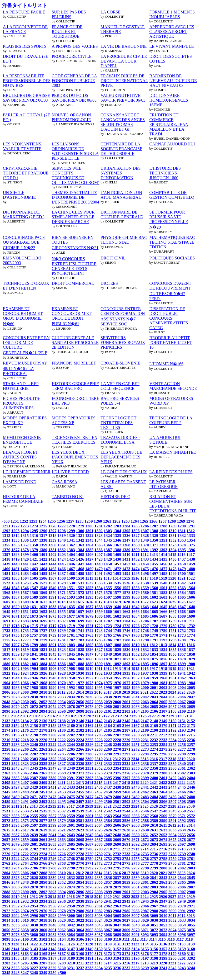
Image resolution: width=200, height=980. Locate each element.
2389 (52, 778)
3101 (34, 939)
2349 (71, 768)
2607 (126, 825)
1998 (126, 687)
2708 (89, 849)
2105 (145, 711)
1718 (62, 626)
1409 (117, 554)
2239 (25, 744)
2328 (71, 763)
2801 (172, 868)
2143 (108, 721)
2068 (191, 702)
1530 (71, 583)
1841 (34, 654)
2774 (117, 863)
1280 (89, 526)
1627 (191, 602)
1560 (154, 588)
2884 (163, 887)
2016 (98, 692)
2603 (89, 825)
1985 (6, 687)
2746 (52, 858)
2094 (43, 711)
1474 (135, 569)
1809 (126, 645)
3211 (80, 963)
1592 (62, 597)
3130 (107, 944)
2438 (117, 787)
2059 (108, 702)
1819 (25, 649)
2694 (154, 844)
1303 (108, 531)
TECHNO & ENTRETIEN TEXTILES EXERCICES (75, 440)
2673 (154, 839)
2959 (80, 906)
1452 (126, 564)
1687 (163, 616)
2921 (117, 896)
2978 (62, 911)
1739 (62, 630)
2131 (189, 716)
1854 (154, 654)
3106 (80, 939)
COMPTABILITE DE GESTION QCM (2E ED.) (172, 195)
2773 (108, 863)
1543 (191, 583)
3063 (71, 930)
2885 (172, 887)
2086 (163, 706)
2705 (62, 849)
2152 (191, 721)
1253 (33, 521)
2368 (52, 773)
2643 (71, 835)
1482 (15, 573)
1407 (99, 554)
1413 (154, 554)
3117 (180, 939)
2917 (80, 896)
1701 (99, 621)
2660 (34, 839)
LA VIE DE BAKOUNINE (124, 46)
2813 (89, 873)
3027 (126, 920)
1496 (145, 573)
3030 (154, 920)
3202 (191, 958)
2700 (15, 849)
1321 (80, 535)
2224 (80, 740)
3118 (189, 939)
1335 (15, 540)
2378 (145, 773)
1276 (52, 526)
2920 (107, 896)
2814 (98, 873)
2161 (80, 725)
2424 (181, 782)
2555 (34, 816)
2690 (117, 844)
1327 (135, 535)
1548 (43, 588)
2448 (15, 792)
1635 (71, 607)
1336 (25, 540)
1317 (43, 535)
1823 (62, 649)
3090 (126, 934)
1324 (108, 535)
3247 (25, 972)
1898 (172, 664)
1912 (107, 668)
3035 (6, 925)
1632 (43, 607)
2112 (15, 716)
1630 (25, 607)
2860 (135, 882)
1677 (71, 616)
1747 (135, 630)
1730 (172, 626)
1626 (181, 602)
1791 (154, 640)
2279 (6, 754)
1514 (117, 578)
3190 (80, 958)
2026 (191, 692)
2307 (71, 759)
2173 (191, 725)
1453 (135, 564)
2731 (108, 854)
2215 (191, 735)
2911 (24, 896)
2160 (71, 725)
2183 (89, 730)
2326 (52, 763)
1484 (34, 573)
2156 (34, 725)
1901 (6, 668)
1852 (135, 654)
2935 (52, 901)
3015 (15, 920)
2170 (163, 725)
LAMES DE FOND (20, 482)
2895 (71, 892)
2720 (6, 854)
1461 (15, 569)
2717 (172, 849)
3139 (191, 944)
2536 (52, 811)
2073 (43, 706)
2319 (181, 759)
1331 (172, 535)
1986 (15, 687)
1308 (154, 531)
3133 (135, 944)
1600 (135, 597)
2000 (145, 687)
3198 (154, 958)
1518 (154, 578)
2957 (62, 906)
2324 (34, 763)
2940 (99, 901)
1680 (99, 616)
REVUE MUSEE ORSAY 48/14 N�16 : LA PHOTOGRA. (25, 368)
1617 (98, 602)
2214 (181, 735)
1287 (154, 526)
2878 (108, 887)
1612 (52, 602)
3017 (34, 920)
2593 (191, 820)
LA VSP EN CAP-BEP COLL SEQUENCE (120, 386)
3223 (191, 963)
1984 (191, 683)
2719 (191, 849)
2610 (154, 825)
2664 (71, 839)
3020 (62, 920)
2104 (135, 711)
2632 (163, 830)
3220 (163, 963)
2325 (43, 763)
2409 (43, 782)
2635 (191, 830)
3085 (80, 934)
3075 (182, 930)
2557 (52, 816)
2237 (6, 744)
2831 (62, 877)
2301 (15, 759)
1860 (15, 659)
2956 (52, 906)
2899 (108, 892)
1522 (191, 578)
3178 (163, 953)
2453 (62, 792)
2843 (172, 877)
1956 (126, 678)
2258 (6, 749)
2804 (6, 873)
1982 (172, 683)
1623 (154, 602)
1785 (99, 640)
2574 (15, 820)
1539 (154, 583)
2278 (191, 749)
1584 (182, 592)
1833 (154, 649)
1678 (80, 616)
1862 (34, 659)
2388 (43, 778)
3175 (135, 953)
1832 (145, 649)
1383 (71, 550)
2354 (117, 768)
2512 (24, 806)
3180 (182, 953)
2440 (135, 787)
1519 (163, 578)
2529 (181, 806)
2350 (80, 768)
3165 (43, 953)
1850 (117, 654)
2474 (62, 797)
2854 (80, 882)
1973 (89, 683)
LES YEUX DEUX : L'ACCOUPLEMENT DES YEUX (75, 457)
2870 (34, 887)
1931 (89, 673)
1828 (108, 649)
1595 (89, 597)
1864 (52, 659)
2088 (182, 706)
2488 (191, 797)
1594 (80, 597)
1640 (117, 607)
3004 (108, 915)
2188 (135, 730)
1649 (6, 611)
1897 (163, 664)
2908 (191, 892)
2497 (80, 801)
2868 (15, 887)
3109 (108, 939)
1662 (126, 611)
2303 (34, 759)
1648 (191, 607)
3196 (135, 958)
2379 (154, 773)
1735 (25, 630)
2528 (172, 806)
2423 (172, 782)
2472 (43, 797)
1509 (71, 578)
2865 (182, 882)
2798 (145, 868)
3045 (99, 925)
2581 (80, 820)
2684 (62, 844)
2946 (154, 901)
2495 (62, 801)
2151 (182, 721)
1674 (43, 616)
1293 (15, 531)
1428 (99, 559)
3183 (15, 958)
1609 (25, 602)
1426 (80, 559)
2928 (181, 896)
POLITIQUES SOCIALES (172, 258)
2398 (135, 778)
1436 (172, 559)
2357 (145, 768)
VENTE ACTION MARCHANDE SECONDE (173, 386)
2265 (71, 749)
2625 (99, 830)
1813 (163, 645)
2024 (172, 692)
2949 (182, 901)
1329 (154, 535)
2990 (172, 911)
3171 (99, 953)
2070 (15, 706)
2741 (6, 858)
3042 (71, 925)
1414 (163, 554)
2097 (71, 711)
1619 (117, 602)
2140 (80, 721)
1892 (117, 664)
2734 (135, 854)
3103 (52, 939)
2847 (15, 882)
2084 (145, 706)
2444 (172, 787)
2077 (80, 706)
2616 (15, 830)
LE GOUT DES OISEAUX (124, 472)
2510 (6, 806)
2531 (6, 811)
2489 (6, 801)
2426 (6, 787)
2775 (126, 863)
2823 (181, 873)
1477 (163, 569)
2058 (99, 702)
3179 (172, 953)
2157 (43, 725)
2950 (191, 901)
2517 (71, 806)
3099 (15, 939)
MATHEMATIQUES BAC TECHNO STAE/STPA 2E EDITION (172, 242)
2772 (99, 863)
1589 (34, 597)
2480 (117, 797)
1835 (172, 649)
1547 (34, 588)
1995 (99, 687)
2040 (126, 697)
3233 (89, 968)
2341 (191, 763)
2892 (43, 892)
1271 (6, 526)
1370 (145, 545)
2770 (80, 863)
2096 (62, 711)
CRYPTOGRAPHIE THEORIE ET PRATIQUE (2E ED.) (26, 173)
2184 (99, 730)
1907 (62, 668)
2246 (89, 744)
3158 (172, 949)
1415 (172, 554)
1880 (6, 664)
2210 (145, 735)
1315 (25, 535)
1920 (181, 668)
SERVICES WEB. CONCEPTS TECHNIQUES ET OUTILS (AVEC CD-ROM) (76, 175)
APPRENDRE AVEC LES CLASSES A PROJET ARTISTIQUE (172, 32)
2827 (25, 877)
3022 (80, 920)
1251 (15, 521)
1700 (89, 621)
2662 (52, 839)
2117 (60, 716)
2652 (154, 835)
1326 (126, 535)
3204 (15, 963)
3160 (191, 949)
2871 (43, 887)
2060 (117, 702)
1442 (34, 564)
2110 (191, 711)
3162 (15, 953)
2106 (154, 711)
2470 (25, 797)
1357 (25, 545)
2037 (99, 697)
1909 (80, 668)
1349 (145, 540)
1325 (117, 535)
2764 (25, 863)
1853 (145, 654)
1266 (153, 521)
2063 (145, 702)
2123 (115, 716)
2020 (135, 692)
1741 (80, 630)
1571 (62, 592)
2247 (99, 744)
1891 (108, 664)
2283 (43, 754)
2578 (52, 820)
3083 (62, 934)
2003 (172, 687)
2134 (25, 721)
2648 (117, 835)
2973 (15, 911)
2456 (89, 792)
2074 (52, 706)
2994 (15, 915)
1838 (6, 654)
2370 (71, 773)
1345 (108, 540)
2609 (145, 825)
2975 (34, 911)
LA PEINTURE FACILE (24, 12)
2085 (154, 706)
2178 (43, 730)
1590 (43, 597)
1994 (89, 687)
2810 (62, 873)
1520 (172, 578)
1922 (6, 673)
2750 (89, 858)
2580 (71, 820)
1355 (6, 545)
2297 (172, 754)
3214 (107, 963)
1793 (172, 640)
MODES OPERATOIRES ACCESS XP (74, 420)
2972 (6, 911)
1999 (135, 687)
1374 (182, 545)
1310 (172, 531)
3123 (43, 944)
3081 (43, 934)
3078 (15, 934)
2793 (99, 868)
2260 (25, 749)
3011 (172, 915)
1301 (89, 531)
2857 (108, 882)
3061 (52, 930)
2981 (89, 911)
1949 (62, 678)
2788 (52, 868)
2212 (163, 735)
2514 (43, 806)
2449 (25, 792)
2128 (161, 716)
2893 (52, 892)
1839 (15, 654)
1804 (80, 645)
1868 (89, 659)
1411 (135, 554)
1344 (99, 540)
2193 (182, 730)
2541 (99, 811)
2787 (43, 868)
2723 (34, 854)
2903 (145, 892)
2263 (52, 749)
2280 (15, 754)
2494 (52, 801)
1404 (71, 554)
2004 (182, 687)
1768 (135, 635)
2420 (145, 782)
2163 (99, 725)
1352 (172, 540)
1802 (62, 645)
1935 (126, 673)
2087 (172, 706)
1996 (108, 687)
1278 (71, 526)
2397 (126, 778)
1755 (15, 635)
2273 (145, 749)
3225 (15, 968)
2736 (154, 854)
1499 (172, 573)
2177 (34, 730)
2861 (145, 882)
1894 (135, 664)
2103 (126, 711)
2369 (62, 773)
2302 (25, 759)
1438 (191, 559)
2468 (6, 797)
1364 (89, 545)
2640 (43, 835)
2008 (25, 692)
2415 (98, 782)
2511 (15, 806)
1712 (6, 626)
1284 (126, 526)
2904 (154, 892)
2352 (99, 768)
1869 (99, 659)
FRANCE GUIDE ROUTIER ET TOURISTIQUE (67, 32)
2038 (108, 697)
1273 (25, 526)
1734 (15, 630)
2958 (71, 906)
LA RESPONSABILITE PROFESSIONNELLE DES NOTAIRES (27, 81)
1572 (71, 592)
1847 (89, 654)
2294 (145, 754)
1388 (117, 550)
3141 (15, 949)
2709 (99, 849)
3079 (25, 934)
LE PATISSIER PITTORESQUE (164, 484)
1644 (154, 607)
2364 (15, 773)
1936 (135, 673)
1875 (154, 659)
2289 (99, 754)
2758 (163, 858)
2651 (145, 835)
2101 (108, 711)
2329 (80, 763)
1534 (108, 583)
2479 (108, 797)
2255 (172, 744)
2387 (34, 778)
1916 (145, 668)
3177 (154, 953)
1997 (117, 687)
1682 (117, 616)
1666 (163, 611)
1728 (154, 626)
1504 (25, 578)
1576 (108, 592)
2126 (142, 716)
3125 (61, 944)
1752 (182, 630)
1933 (108, 673)
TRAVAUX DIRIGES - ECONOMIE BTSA (120, 440)
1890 (99, 664)
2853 (71, 882)
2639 (34, 835)
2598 (43, 825)
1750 (163, 630)
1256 (61, 521)
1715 (34, 626)
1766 (117, 635)
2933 (34, 901)
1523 (6, 583)
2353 (108, 768)
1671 (15, 616)
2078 (89, 706)
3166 (52, 953)
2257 (191, 744)
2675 (172, 839)
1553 (89, 588)
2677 (191, 839)
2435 (89, 787)
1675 (52, 616)
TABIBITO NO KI (68, 497)
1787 (117, 640)
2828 (34, 877)
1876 (163, 659)
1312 (191, 531)
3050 (145, 925)
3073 (163, 930)
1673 (34, 616)
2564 (117, 816)
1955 (117, 678)
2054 (62, 702)
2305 (52, 759)
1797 (15, 645)
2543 (117, 811)
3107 (89, 939)
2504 (145, 801)
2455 (80, 792)
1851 (126, 654)
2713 (135, 849)
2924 (145, 896)
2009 (34, 692)
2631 (154, 830)
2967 (154, 906)
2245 (80, 744)
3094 (163, 934)
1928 (62, 673)
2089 (191, 706)
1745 (117, 630)
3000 (71, 915)
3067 (108, 930)
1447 (80, 564)
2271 (126, 749)
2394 (99, 778)
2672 (145, 839)
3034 (191, 920)
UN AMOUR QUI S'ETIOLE (165, 440)
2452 (52, 792)
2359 (163, 768)
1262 (116, 521)
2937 (71, 901)
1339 (52, 540)
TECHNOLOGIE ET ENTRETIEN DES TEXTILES (118, 423)
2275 (163, 749)
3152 (117, 949)
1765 (108, 635)
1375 (191, 545)
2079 (99, 706)
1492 (108, 573)
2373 (99, 773)
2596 (25, 825)
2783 (6, 868)
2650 (135, 835)
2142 (99, 721)
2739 (182, 854)
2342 (6, 768)
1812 (154, 645)
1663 (135, 611)
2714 (145, 849)
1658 (89, 611)
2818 (135, 873)
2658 (15, 839)
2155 (25, 725)
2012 (61, 692)
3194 (117, 958)
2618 (34, 830)
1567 (25, 592)
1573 (80, 592)
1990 (52, 687)
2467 (191, 792)
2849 (34, 882)
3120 (15, 944)
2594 (6, 825)
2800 (163, 868)
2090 (6, 711)
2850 (43, 882)
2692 (135, 844)
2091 (15, 711)
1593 (71, 597)
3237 (126, 968)
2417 (117, 782)
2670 (126, 839)
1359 (43, 545)
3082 (52, 934)
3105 (71, 939)
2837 (117, 877)
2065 (163, 702)
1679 (89, 616)
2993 (6, 915)
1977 (126, 683)
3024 (99, 920)
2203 (80, 735)
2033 (62, 697)
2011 (52, 692)
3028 (135, 920)
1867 (80, 659)
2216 (6, 740)
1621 (135, 602)
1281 (99, 526)
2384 (6, 778)
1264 (135, 521)
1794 (182, 640)
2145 (126, 721)
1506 (43, 578)
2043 (154, 697)
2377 (135, 773)
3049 (135, 925)
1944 (15, 678)
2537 (62, 811)
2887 (191, 887)
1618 (107, 602)
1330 (163, 535)
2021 (145, 692)
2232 (154, 740)
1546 (25, 588)
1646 (172, 607)
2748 (71, 858)
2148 (154, 721)
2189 (145, 730)
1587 (15, 597)
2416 (107, 782)
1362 (71, 545)
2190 (154, 730)
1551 (71, 588)
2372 (89, 773)
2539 (80, 811)
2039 (117, 697)
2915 (61, 896)
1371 (154, 545)
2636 (6, 835)
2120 (87, 716)
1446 (71, 564)
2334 (126, 763)
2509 (191, 801)
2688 (99, 844)
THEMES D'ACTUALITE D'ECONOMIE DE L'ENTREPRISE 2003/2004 (76, 197)
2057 (89, 702)
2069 (6, 706)
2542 (108, 811)
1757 (34, 635)
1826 (89, 649)
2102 (117, 711)
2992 (191, 911)
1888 (80, 664)
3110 (117, 939)
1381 (52, 550)
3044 (89, 925)
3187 (52, 958)
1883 (34, 664)
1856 (172, 654)
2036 (89, 697)
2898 (99, 892)
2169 (154, 725)
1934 (117, 673)
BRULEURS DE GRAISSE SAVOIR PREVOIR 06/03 (27, 98)
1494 (126, 573)
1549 (52, 588)
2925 (154, 896)
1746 (126, 630)
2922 (126, 896)
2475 (71, 797)
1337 (34, 540)
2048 (6, 702)
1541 (172, 583)
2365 (25, 773)
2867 (6, 887)
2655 (182, 835)
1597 (108, 597)
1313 (6, 535)
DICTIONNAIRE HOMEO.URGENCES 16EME (169, 100)
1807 (108, 645)
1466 (62, 569)
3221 (172, 963)
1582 (163, 592)
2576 (34, 820)
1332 (182, 535)
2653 (163, 835)
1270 (190, 521)
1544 (6, 588)
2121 (96, 716)
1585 (191, 592)
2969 (172, 906)
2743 (25, 858)
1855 (163, 654)
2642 (62, 835)
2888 (6, 892)
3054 (182, 925)
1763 (89, 635)
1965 (15, 683)
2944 (135, 901)
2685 (71, 844)
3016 (25, 920)
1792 (163, 640)
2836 (108, 877)
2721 (15, 854)
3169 (80, 953)
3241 (163, 968)
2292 (126, 754)
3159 (182, 949)
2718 (181, 849)
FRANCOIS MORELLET (74, 363)
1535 (117, 583)
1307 (145, 531)
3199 (163, 958)
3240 (154, 968)
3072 (154, 930)
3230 (62, 968)
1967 (34, 683)
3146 (62, 949)
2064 (154, 702)
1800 (43, 645)
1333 (191, 535)
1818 (15, 649)
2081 (117, 706)
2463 (154, 792)
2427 (15, 787)
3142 (25, 949)
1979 (145, 683)
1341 (71, 540)
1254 (42, 521)
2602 (80, 825)
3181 (191, 953)
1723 (108, 626)
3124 (52, 944)
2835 (99, 877)
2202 (71, 735)
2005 (191, 687)
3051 (154, 925)
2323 (25, 763)
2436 (99, 787)
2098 (80, 711)
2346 (43, 768)
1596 (99, 597)
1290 (182, 526)
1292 (6, 531)
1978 (135, 683)
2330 (89, 763)
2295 (154, 754)
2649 (126, 835)
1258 (79, 521)
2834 (89, 877)
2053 (52, 702)
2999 (62, 915)
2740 (191, 854)
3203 (6, 963)
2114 (33, 716)
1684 (135, 616)
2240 (34, 744)
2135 (34, 721)
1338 (43, 540)
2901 (126, 892)
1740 (71, 630)
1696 (52, 621)
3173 (117, 953)
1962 (182, 678)
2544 (126, 811)
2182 (80, 730)
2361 (182, 768)
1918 (163, 668)
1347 (126, 540)
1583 (172, 592)
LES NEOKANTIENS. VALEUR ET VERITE (22, 146)
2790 (71, 868)
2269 (108, 749)
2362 (191, 768)
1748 (145, 630)
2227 (108, 740)
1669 (191, 611)
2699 (6, 849)
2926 (163, 896)
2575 (25, 820)
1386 (99, 550)
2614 (191, 825)
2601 (71, 825)
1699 (80, 621)
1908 (71, 668)
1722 (99, 626)
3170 (89, 953)
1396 (191, 550)
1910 (89, 668)
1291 (191, 526)
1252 (24, 521)
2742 (15, 858)
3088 (108, 934)
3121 (24, 944)
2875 (80, 887)
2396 (117, 778)
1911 (98, 668)
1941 (182, 673)
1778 (34, 640)
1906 (52, 668)
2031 (43, 697)
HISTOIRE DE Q (115, 497)
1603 (163, 597)
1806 (99, 645)
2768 (62, 863)
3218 (145, 963)
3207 (43, 963)
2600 (62, 825)
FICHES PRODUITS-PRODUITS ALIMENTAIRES (22, 403)
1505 (34, 578)
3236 (117, 968)
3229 (52, 968)
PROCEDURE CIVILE (72, 56)
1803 (71, 645)
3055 (191, 925)
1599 (126, 597)
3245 (6, 972)
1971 (71, 683)
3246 (15, 972)
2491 (25, 801)
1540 (163, 583)
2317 (163, 759)
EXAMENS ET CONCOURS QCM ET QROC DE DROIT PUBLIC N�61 (72, 316)
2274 (154, 749)
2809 (52, 873)
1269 (181, 521)
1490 (89, 573)
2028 (15, 697)
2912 (34, 896)
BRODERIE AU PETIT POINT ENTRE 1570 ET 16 (171, 342)
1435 (163, 559)
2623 (80, 830)
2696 (172, 844)
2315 (145, 759)
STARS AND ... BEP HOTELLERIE (21, 386)
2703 (43, 849)
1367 (117, 545)
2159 (62, 725)
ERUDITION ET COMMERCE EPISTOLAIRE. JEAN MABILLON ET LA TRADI (169, 124)
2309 (89, 759)
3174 (126, 953)
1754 (6, 635)
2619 (43, 830)
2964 (126, 906)
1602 (154, 597)
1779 (43, 640)
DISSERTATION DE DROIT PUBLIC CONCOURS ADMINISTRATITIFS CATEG (169, 318)
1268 (172, 521)
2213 (172, 735)
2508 (182, 801)
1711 (191, 621)
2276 (172, 749)
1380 (43, 550)
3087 (99, 934)
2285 (62, 754)
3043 (80, 925)
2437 (108, 787)
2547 (154, 811)
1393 (163, 550)
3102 (43, 939)
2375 (117, 773)
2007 (15, 692)
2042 (145, 697)
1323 (99, 535)
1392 (154, 550)
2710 (108, 849)
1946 (34, 678)
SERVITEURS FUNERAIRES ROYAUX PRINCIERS (123, 342)
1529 (62, 583)
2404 (191, 778)
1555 (108, 588)
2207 (117, 735)
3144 (43, 949)
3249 (43, 972)
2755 (135, 858)
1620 (126, 602)
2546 (145, 811)
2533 (25, 811)
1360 (52, 545)
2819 (145, 873)
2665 (80, 839)
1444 (52, 564)
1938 (154, 673)
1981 (163, 683)
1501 (191, 573)
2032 (52, 697)
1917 (154, 668)
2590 (163, 820)
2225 (89, 740)
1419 (15, 559)
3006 (126, 915)
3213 (98, 963)
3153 (126, 949)
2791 (80, 868)
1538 (145, 583)
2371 (80, 773)
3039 (43, 925)
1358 (34, 545)
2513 (34, 806)
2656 (191, 835)
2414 (89, 782)
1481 (6, 573)
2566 (135, 816)
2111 (6, 716)
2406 (15, 782)
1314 (15, 535)
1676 (62, 616)
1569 (43, 592)
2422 (163, 782)
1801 (52, 645)
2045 (172, 697)
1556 (117, 588)
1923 (15, 673)
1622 (145, 602)
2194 (191, 730)
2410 (52, 782)
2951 (6, 906)
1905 (43, 668)
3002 (89, 915)
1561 (163, 588)
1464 (43, 569)
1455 (154, 564)
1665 (154, 611)
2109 (182, 711)
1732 (191, 626)
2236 (191, 740)
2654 (172, 835)
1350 (154, 540)
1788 (126, 640)
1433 (145, 559)
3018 (43, 920)
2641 (52, 835)
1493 (117, 573)
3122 (34, 944)
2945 (145, 901)
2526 (154, 806)
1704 (126, 621)
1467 (71, 569)
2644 (80, 835)
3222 (181, 963)
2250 (126, 744)
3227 (34, 968)
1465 (52, 569)
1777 (25, 640)
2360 (172, 768)
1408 (108, 554)
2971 (191, 906)
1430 (117, 559)
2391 (71, 778)
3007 (135, 915)
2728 (80, 854)
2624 (89, 830)
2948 (172, 901)
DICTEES (109, 283)
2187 (126, 730)
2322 (15, 763)
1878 (182, 659)
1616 (89, 602)
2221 (52, 740)
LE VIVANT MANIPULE (172, 46)
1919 (172, 668)
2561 (89, 816)
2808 (43, 873)
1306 (135, 531)
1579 (135, 592)
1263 (126, 521)
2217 (15, 740)
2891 (34, 892)
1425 (71, 559)
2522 (117, 806)
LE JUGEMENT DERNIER (27, 472)
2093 (34, 711)
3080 (34, 934)
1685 (145, 616)
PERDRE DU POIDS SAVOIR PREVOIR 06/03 (74, 98)
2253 (154, 744)
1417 (191, 554)
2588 (145, 820)
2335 (135, 763)
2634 (182, 830)
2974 (25, 911)
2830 (52, 877)
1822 (52, 649)
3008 (145, 915)
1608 (15, 602)
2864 (172, 882)
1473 (126, 569)
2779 (163, 863)
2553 (15, 816)
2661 (43, 839)
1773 (182, 635)
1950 (71, 678)
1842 (43, 654)
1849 (108, 654)
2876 (89, 887)
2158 (52, 725)
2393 (89, 778)
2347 (52, 768)
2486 (172, 797)
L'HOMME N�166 (167, 364)
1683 (126, 616)
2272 (135, 749)
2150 (172, 721)
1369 (135, 545)
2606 (117, 825)
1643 (145, 607)
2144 (117, 721)
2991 (182, 911)
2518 (80, 806)
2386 (25, 778)
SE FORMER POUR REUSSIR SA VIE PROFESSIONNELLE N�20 (169, 220)
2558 (62, 816)
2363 (6, 773)
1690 (191, 616)
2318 (172, 759)
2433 (71, 787)
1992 (71, 687)
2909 (6, 896)
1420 (25, 559)
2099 (89, 711)
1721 (89, 626)
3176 (145, 953)
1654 (52, 611)
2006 (6, 692)
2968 (163, 906)
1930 (80, 673)
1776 (15, 640)
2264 (62, 749)
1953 (99, 678)
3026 (117, 920)
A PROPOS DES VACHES (75, 46)
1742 (89, 630)
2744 (34, 858)
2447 (6, 792)
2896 (80, 892)
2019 (126, 692)
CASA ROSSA (65, 482)
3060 (43, 930)
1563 (182, 588)
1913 (117, 668)
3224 (6, 968)
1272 (15, 526)
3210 (71, 963)
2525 (145, 806)
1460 (6, 569)
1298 (62, 531)
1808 (117, 645)
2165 (117, 725)
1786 (108, 640)
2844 (182, 877)
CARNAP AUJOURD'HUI (172, 144)
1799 (34, 645)
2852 (62, 882)
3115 (162, 939)
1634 (62, 607)
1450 (108, 564)
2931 (15, 901)
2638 (25, 835)
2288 (89, 754)
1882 (25, 664)
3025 (108, 920)
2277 (182, 749)
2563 (108, 816)
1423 (52, 559)
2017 (107, 692)
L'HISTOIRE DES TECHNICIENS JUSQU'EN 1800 (165, 173)
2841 (154, 877)
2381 (172, 773)
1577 (117, 592)
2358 (154, 768)
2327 (62, 763)
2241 (43, 744)
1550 (62, 588)
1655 (62, 611)
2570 (172, 816)
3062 (62, 930)
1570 (52, 592)
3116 (171, 939)
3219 (154, 963)
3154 (135, 949)
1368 (126, 545)
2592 (182, 820)
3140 (6, 949)
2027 (6, 697)
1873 (135, 659)
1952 (89, 678)
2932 (25, 901)
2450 (34, 792)
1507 (52, 578)
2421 (154, 782)
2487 (182, 797)
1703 (117, 621)
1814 (172, 645)
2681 (34, 844)
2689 (108, 844)
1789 (135, 640)
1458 (182, 564)
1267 (162, 521)
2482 (135, 797)
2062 (135, 702)
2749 (80, 858)
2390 (62, 778)
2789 (62, 868)
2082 (126, 706)
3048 (126, 925)
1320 (71, 535)
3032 (172, 920)
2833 (80, 877)
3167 (62, 953)
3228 (43, 968)
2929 (191, 896)
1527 (43, 583)
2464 (163, 792)
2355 (126, 768)
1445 (62, 564)
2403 (182, 778)
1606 (191, 597)
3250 (52, 972)
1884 (43, 664)
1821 (43, 649)
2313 (126, 759)
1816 (191, 645)
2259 (15, 749)
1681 (108, 616)
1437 (182, 559)
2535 (43, 811)
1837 (191, 649)
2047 (191, 697)
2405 (6, 782)
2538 (71, 811)
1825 (80, 649)
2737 (163, 854)
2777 (145, 863)
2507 (172, 801)
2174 (6, 730)
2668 (108, 839)
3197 (145, 958)
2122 (105, 716)
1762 (80, 635)
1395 (182, 550)
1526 (34, 583)
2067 (182, 702)
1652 (34, 611)
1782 (71, 640)
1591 (52, 597)
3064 (80, 930)
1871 (117, 659)
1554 (99, 588)
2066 (172, 702)
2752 (108, 858)
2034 (71, 697)
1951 (80, 678)
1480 (191, 569)
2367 (43, 773)
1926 (43, 673)
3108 (99, 939)
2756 (145, 858)
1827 (99, 649)
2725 (52, 854)
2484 (154, 797)
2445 (182, 787)
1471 (108, 569)
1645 (163, 607)
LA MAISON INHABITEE (173, 452)
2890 (25, 892)
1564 (191, 588)
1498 (163, 573)
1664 (145, 611)
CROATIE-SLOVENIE (120, 363)
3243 (182, 968)
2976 (43, 911)
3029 (145, 920)
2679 (15, 844)
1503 (15, 578)
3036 (15, 925)
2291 (117, 754)
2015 (89, 692)
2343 (15, 768)
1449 (99, 564)
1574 (89, 592)
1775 (6, 640)
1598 (117, 597)
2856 (99, 882)
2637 (15, 835)
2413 (80, 782)
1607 (6, 602)
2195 (6, 735)
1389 (126, 550)
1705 (135, 621)
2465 (172, 792)
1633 (52, 607)
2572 (191, 816)
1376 (6, 550)
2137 (52, 721)
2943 (126, 901)
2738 (172, 854)
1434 (154, 559)
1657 (80, 611)
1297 (52, 531)
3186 (43, 958)
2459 (117, 792)
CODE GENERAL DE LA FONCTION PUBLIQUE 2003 (74, 81)
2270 (117, 749)
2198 (34, 735)
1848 (99, 654)
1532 (89, 583)
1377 (15, 550)
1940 (172, 673)
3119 (6, 944)
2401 (163, 778)
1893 (126, 664)
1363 (80, 545)
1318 (52, 535)
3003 (99, 915)
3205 (25, 963)
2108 (172, 711)
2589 (154, 820)
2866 (191, 882)
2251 (135, 744)
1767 (126, 635)
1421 (34, 559)
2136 (43, 721)
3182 (6, 958)
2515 (52, 806)
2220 (43, 740)
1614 (71, 602)
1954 (108, 678)
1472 (117, 569)
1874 (145, 659)
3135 (154, 944)
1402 (52, 554)
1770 (154, 635)
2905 (163, 892)
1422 (43, 559)
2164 (108, 725)
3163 (25, 953)
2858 (117, 882)
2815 (107, 873)
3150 (99, 949)
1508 (62, 578)
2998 (52, 915)
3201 (182, 958)
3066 (99, 930)
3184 (25, 958)
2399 (145, 778)
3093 (154, 934)
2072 (34, 706)
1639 (108, 607)
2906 (172, 892)
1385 (89, 550)
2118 (69, 716)
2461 (135, 792)
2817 (126, 873)
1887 (71, 664)
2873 (62, 887)
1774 (191, 635)
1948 (52, 678)
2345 (34, 768)
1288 (163, 526)
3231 (71, 968)
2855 (89, 882)
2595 (15, 825)
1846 (80, 654)
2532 (15, 811)
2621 (62, 830)
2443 (163, 787)
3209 (62, 963)
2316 (154, 759)
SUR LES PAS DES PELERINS (69, 14)
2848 (25, 882)
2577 (43, 820)
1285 (135, 526)
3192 (99, 958)
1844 (62, 654)
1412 (145, 554)
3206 (34, 963)
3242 (172, 968)
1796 (6, 645)
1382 (62, 550)
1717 (52, 626)
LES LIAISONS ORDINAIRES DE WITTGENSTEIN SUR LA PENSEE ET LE (75, 151)
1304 (117, 531)
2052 (43, 702)
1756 (25, 635)
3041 (62, 925)
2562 (99, 816)
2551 (191, 811)
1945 (25, 678)
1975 (108, 683)
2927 (172, 896)
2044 (163, 697)
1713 (15, 626)
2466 (182, 792)
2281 (25, 754)
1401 (43, 554)
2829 (43, 877)
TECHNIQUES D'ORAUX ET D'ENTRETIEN (26, 286)
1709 (172, 621)
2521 (107, 806)
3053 (172, 925)
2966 (145, 906)
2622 (71, 830)
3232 (80, 968)
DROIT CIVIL (113, 258)
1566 (15, 592)
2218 (25, 740)
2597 (34, 825)
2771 (89, 863)
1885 (52, 664)
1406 (89, 554)
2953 (25, 906)
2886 (182, 887)
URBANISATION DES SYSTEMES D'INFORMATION (121, 173)
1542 (182, 583)
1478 (172, 569)
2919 (98, 896)
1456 (163, 564)
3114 (153, 939)
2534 (34, 811)
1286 (145, 526)
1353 (182, 540)
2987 (145, 911)
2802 (182, 868)
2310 (99, 759)
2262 (43, 749)
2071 (25, 706)
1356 (15, 545)
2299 (191, 754)
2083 (135, 706)
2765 (34, 863)
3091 (135, 934)
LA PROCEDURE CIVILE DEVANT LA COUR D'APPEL (124, 61)
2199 (43, 735)
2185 (108, 730)
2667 (99, 839)
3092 (145, 934)
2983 (108, 911)
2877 (99, 887)
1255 (52, 521)
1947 (43, 678)
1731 (182, 626)
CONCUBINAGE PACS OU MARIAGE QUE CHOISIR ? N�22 (24, 243)
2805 (15, 873)
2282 (34, 754)
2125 (133, 716)
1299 (71, 531)
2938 (80, 901)
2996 (34, 915)
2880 (126, 887)
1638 (99, 607)
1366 (108, 545)
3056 (6, 930)
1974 (99, 683)
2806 (25, 873)
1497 (154, 573)
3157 (163, 949)
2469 (15, 797)
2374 (108, 773)
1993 (80, 687)
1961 (172, 678)
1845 (71, 654)
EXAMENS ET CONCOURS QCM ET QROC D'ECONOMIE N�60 (23, 316)
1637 (89, 607)
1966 (25, 683)
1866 (71, 659)
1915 (135, 668)
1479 (182, 569)
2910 (15, 896)
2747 (62, 858)
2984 (117, 911)
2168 (145, 725)
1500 (182, 573)
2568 (154, 816)
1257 (70, 521)
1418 (6, 559)
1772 (172, 635)
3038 (34, 925)
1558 (135, 588)
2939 (89, 901)
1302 (99, 531)
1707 (154, 621)
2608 (135, 825)
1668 (182, 611)
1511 (89, 578)
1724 (117, 626)
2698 (191, 844)
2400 (154, 778)
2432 (62, 787)
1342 (80, 540)
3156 (154, 949)
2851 (52, 882)
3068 (117, 930)
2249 (117, 744)
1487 (62, 573)
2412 (71, 782)
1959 (154, 678)
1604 (172, 597)
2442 (154, 787)
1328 (145, 535)
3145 (52, 949)
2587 (135, 820)
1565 (6, 592)
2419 (135, 782)
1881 (15, 664)
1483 (25, 573)
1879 (191, 659)
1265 (144, 521)
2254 (163, 744)
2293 (135, 754)
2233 (163, 740)
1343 (89, 540)
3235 (108, 968)
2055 (71, 702)
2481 (126, 797)
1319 (62, 535)
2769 (71, 863)
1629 (15, 607)
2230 (135, 740)
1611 (43, 602)
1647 (182, 607)
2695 (163, 844)
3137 (172, 944)
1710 (182, 621)
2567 (145, 816)
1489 (80, 573)
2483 (145, 797)
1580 (145, 592)
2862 (154, 882)
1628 (6, 607)
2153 (6, 725)
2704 (52, 849)
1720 (80, 626)
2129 (170, 716)
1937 (145, 673)
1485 (43, 573)
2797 (135, 868)
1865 (62, 659)
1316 (34, 535)
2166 (126, 725)
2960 (89, 906)
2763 (15, 863)
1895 (145, 664)
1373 (172, 545)
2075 (62, 706)
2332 (108, 763)
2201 (62, 735)
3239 (145, 968)
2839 (135, 877)
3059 (34, 930)
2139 (71, 721)
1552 (80, 588)
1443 (43, 564)
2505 (154, 801)
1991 (62, 687)
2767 (52, 863)
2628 (126, 830)
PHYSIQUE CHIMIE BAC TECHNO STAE (124, 240)
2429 (34, 787)
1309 (163, 531)
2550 (182, 811)
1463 (34, 569)
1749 (154, 630)
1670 (6, 616)
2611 (163, 825)
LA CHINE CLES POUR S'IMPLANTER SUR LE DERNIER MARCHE (73, 217)
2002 (163, 687)
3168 (71, 953)
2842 (163, 877)
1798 (25, 645)
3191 (89, 958)
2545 (135, 811)
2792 (89, 868)
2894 (62, 892)
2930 (6, 901)
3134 (145, 944)
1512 (98, 578)
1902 (15, 668)
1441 (25, 564)
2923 (135, 896)
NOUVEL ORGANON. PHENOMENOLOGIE (72, 117)
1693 (25, 621)
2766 (43, 863)
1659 (99, 611)
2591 (172, 820)
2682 (43, 844)
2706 (71, 849)
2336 (145, 763)
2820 (154, 873)
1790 (145, 640)
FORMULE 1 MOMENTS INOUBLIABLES (172, 14)
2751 (99, 858)
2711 (117, 849)
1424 (62, 559)
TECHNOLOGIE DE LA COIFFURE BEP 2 (171, 420)
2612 (172, 825)
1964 (6, 683)
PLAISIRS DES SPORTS (25, 46)
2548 (163, 811)
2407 (25, 782)
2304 (43, 759)
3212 (89, 963)
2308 (80, 759)
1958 (145, 678)
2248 (108, 744)
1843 (52, 654)
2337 (154, 763)
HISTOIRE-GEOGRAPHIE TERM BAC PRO (76, 386)
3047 (117, 925)
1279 (80, 526)
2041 (135, 697)
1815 (181, 645)
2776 (135, 863)
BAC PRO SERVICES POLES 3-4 (120, 401)
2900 (117, 892)
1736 (34, 630)
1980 (154, 683)
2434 (80, 787)
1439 (6, 564)
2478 (99, 797)
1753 (191, 630)
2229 (126, 740)
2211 (154, 735)
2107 (163, 711)
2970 (182, 906)
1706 (145, 621)
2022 (154, 692)
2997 (43, 915)
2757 (154, 858)
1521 (181, 578)
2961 (99, 906)
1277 (62, 526)
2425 (191, 782)
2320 (191, 759)
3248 (34, 972)
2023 (163, 692)
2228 (117, 740)
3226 (25, 968)
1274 (34, 526)
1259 (89, 521)
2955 (43, 906)
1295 (34, 531)
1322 (89, 535)
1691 (6, 621)
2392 (80, 778)
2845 (191, 877)
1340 (62, 540)
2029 (25, 697)
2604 (99, 825)
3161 (6, 953)
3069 (126, 930)
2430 (43, 787)
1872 (126, 659)
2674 (163, 839)
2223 (71, 740)
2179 (52, 730)
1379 (34, 550)
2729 (89, 854)
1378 (25, 550)
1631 (34, 607)
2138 (62, 721)
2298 (182, 754)
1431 (126, 559)
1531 (80, 583)
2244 (71, 744)
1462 (25, 569)
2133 (15, 721)
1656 (71, 611)
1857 (182, 654)
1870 (108, 659)
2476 (80, 797)
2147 (145, 721)
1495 (135, 573)
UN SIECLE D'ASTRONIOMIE (19, 195)
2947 (163, 901)
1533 (99, 583)
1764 (99, 635)
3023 (89, 920)
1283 (117, 526)
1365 (99, 545)
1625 (172, 602)
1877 (172, 659)
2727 (71, 854)
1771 (163, 635)
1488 (71, 573)
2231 (145, 740)
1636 (80, 607)
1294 (25, 531)
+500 (62, 972)
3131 (117, 944)
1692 (15, 621)
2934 (43, 901)
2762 (6, 863)
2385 (15, 778)
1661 (117, 611)
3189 (71, 958)
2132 (6, 721)
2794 (108, 868)
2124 (124, 716)
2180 (62, 730)
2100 (99, 711)
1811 (144, 645)
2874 (71, 887)
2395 (108, 778)
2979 (71, 911)
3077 (6, 934)
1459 (191, 564)
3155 (145, 949)
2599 (52, 825)
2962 (108, 906)
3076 (191, 930)
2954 (34, 906)
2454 (71, 792)
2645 (89, 835)
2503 (135, 801)
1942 (191, 673)
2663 (62, 839)
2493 (43, 801)
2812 (80, 873)
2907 (182, 892)
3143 (34, 949)
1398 (15, 554)
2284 (52, 754)
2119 (78, 716)
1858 (191, 654)
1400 (34, 554)
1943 (6, 678)
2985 (126, 911)
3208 (52, 963)
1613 (61, 602)
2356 (135, 768)
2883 (154, 887)
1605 (182, 597)
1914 (126, 668)
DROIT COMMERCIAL (73, 283)
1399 (25, 554)
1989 (43, 687)
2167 (135, 725)
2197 (25, 735)
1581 (154, 592)
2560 (80, 816)
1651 (25, 611)
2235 (182, 740)
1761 (71, 635)
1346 (117, 540)
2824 (191, 873)
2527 (163, 806)
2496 (71, 801)
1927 (52, 673)
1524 (15, 583)
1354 (191, 540)
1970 (62, 683)
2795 (117, 868)
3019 (52, 920)
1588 (25, 597)
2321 (6, 763)
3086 (89, 934)
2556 (43, 816)
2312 (117, 759)
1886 (62, 664)
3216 (126, 963)
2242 (52, 744)
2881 (135, 887)
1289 (172, 526)
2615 (6, 830)
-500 (6, 521)
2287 (80, 754)
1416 (181, 554)
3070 (135, 930)
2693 (145, 844)
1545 (15, 588)
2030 (34, 697)
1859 (6, 659)
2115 (42, 716)
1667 (172, 611)
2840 (145, 877)
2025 (181, 692)
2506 (163, 801)
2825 (6, 877)
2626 (108, 830)
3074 (172, 930)
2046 (182, 697)
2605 (108, 825)
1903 (25, 668)
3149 (89, 949)
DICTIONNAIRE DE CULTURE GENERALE (122, 214)
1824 (71, 649)
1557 (126, 588)
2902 (135, 892)
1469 (89, 569)
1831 (135, 649)
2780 (172, 863)
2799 (154, 868)
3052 (163, 925)
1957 (135, 678)
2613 (181, 825)
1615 (80, 602)
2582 (89, 820)
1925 (34, 673)
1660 (108, 611)
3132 (126, 944)
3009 (154, 915)
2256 (182, 744)
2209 (135, 735)
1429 (108, 559)
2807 (34, 873)
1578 (126, 592)
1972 (80, 683)
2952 (15, 906)
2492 (34, 801)
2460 (126, 792)
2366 (34, 773)
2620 (52, 830)
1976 (117, 683)
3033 (182, 920)
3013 (191, 915)
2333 (117, 763)
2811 (71, 873)
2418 (126, 782)
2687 (89, 844)
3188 (62, 958)
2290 (108, 754)
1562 (172, 588)
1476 (154, 569)
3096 (182, 934)
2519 (89, 806)
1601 (145, 597)
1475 (145, 569)
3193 (108, 958)
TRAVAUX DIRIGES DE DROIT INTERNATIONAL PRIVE (124, 81)
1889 (89, 664)
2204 (89, 735)
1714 (25, 626)
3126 (71, 944)
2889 (15, 892)
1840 (25, 654)
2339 (172, 763)
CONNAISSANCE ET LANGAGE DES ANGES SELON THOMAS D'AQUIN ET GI (123, 122)
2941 (108, 901)
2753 (117, 858)
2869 (25, 887)
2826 (15, 877)
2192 (172, 730)
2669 (117, 839)
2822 (172, 873)
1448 (89, 564)
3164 (34, 953)
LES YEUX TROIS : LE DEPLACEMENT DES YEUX (121, 457)
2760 (182, 858)
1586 (6, 597)
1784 (89, 640)
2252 (145, 744)
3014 (6, 920)
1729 (163, 626)
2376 (126, 773)
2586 (126, 820)
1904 (34, 668)
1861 (25, 659)
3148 (80, 949)
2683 (52, 844)
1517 (145, 578)
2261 (34, 749)
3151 (108, 949)
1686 (154, 616)
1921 (191, 668)
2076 (71, 706)
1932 (99, 673)
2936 (62, 901)
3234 (99, 968)
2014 (80, 692)
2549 (172, 811)
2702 (34, 849)
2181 (71, 730)
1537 (135, 583)
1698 (71, 621)
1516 (135, 578)
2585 (117, 820)
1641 (126, 607)
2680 (25, 844)
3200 (172, 958)
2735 (145, 854)
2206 (108, 735)
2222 (62, 740)
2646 (99, 835)
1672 (25, 616)
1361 (62, 545)
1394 (172, 550)
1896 (154, 664)
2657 (6, 839)
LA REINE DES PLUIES (171, 472)
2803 (191, 868)
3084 (71, 934)
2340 (182, 763)
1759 (52, 635)
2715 (154, 849)
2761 (191, 858)
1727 (145, 626)
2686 (80, 844)
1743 (99, 630)
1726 (135, 626)
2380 (163, 773)
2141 (89, 721)
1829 (117, 649)
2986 (135, 911)
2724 (43, 854)
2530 (191, 806)
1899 (182, 664)
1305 (126, 531)
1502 (6, 578)
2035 (80, 697)
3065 (89, 930)
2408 (34, 782)
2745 (43, 858)
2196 (15, 735)
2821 (163, 873)
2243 (62, 744)
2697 (182, 844)
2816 (117, 873)
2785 (25, 868)
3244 (191, 968)
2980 (80, 911)
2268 (99, 749)
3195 (126, 958)
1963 (191, 678)
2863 (163, 882)
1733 (6, 630)
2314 (135, 759)
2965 (135, 906)
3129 (98, 944)
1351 (163, 540)
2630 (145, 830)
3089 (117, 934)
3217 (135, 963)
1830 (126, 649)
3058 (25, 930)
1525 (25, 583)
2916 (71, 896)
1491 (99, 573)
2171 (172, 725)
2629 (135, 830)
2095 (52, 711)
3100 (25, 939)
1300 (80, 531)
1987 (25, 687)
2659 (25, 839)
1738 (52, 630)
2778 (154, 863)
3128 (89, 944)
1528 (52, 583)
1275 (43, 526)
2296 (163, 754)
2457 (99, 792)
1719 (71, 626)
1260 (98, 521)
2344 (25, 768)
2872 (52, 887)
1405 (80, 554)
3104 (62, 939)
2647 (108, 835)
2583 (99, 820)
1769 (145, 635)
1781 (62, 640)
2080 (108, 706)
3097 (191, 934)
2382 (182, 773)
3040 (52, 925)
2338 (163, 763)
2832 (71, 877)
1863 (43, 659)
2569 (163, 816)
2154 (15, 725)
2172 (182, 725)
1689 (182, 616)
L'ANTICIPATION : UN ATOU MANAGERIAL (121, 195)
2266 (80, 749)
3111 (126, 939)
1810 (135, 645)
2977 (52, 911)
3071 (145, 930)
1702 (108, 621)
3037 (25, 925)
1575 (99, 592)
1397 (6, 554)
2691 (126, 844)
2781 (182, 863)
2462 (145, 792)
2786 (34, 868)
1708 (163, 621)
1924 (25, 673)
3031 (163, 920)
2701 (25, 849)
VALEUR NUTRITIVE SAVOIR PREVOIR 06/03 (123, 98)
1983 (182, 683)
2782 (191, 863)
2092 (25, 711)
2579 (62, 820)
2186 (117, 730)
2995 (25, 915)
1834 (163, 649)
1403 (62, 554)
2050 (25, 702)
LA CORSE (111, 12)
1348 (135, 540)
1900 (191, 664)
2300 (6, 759)
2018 (117, 692)
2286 (71, 754)
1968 (43, 683)
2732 (117, 854)
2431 (52, 787)
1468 (80, 569)
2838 (126, 877)
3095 (172, 934)
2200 (52, 735)
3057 (15, 930)
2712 (126, 849)
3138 (181, 944)
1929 (71, 673)
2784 (15, 868)
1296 (43, 531)
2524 (135, 806)
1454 (145, 564)
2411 (62, 782)
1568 (34, 592)
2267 (89, 749)
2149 (163, 721)
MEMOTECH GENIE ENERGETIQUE (22, 440)
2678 (6, 844)
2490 (15, 801)
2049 (15, 702)
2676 (182, 839)
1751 (172, 630)
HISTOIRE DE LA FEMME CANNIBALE (23, 499)
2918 (89, 896)
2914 (52, 896)
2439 (126, 787)
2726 (62, 854)
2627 (117, 830)
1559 (145, 588)
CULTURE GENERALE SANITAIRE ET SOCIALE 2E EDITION (75, 342)
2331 (99, 763)
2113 (24, 716)
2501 (117, 801)
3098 (6, 939)
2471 (34, 797)
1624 (163, 602)
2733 (126, 854)
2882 (145, 887)
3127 (80, 944)
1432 (135, 559)
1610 (34, 602)
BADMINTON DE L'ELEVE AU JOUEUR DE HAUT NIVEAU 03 (173, 81)
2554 (25, 816)
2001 (154, 687)
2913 (43, 896)
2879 (117, 887)
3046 (108, 925)
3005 (117, 915)
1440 (15, 564)
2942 (117, 901)
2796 (126, 868)
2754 (126, 858)
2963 (117, 906)
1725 (126, 626)
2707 (80, 849)
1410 (126, 554)
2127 (152, 716)
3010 (163, 915)
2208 (126, 735)
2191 (163, 730)
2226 (99, 740)
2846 (6, 882)
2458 (108, 792)
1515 (126, 578)
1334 (6, 540)
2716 (163, 849)
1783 (80, 640)
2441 (145, 787)
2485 (163, 797)
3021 (71, 920)
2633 (172, 830)
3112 (135, 939)
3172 (108, 953)
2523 (126, 806)
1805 (89, 645)
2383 (191, 773)
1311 (182, 531)
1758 (43, 635)
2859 (126, 882)
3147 (71, 949)
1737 (43, 630)
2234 (172, 740)
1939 (163, 673)
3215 (117, 963)
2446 (191, 787)
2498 (89, 801)
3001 (80, 915)
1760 (62, 635)
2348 (62, 768)
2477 (89, 797)
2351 (89, 768)
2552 (6, 816)
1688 (172, 616)
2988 (154, 911)
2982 (99, 911)
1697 (62, 621)
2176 (25, 730)
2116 (51, 716)
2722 (25, 854)
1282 (108, 526)
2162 (89, 725)
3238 (135, 968)
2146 (135, 721)
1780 (52, 640)
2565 (126, 816)
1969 (52, 683)
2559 (71, 816)
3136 (163, 944)
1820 (34, 649)
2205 (99, 735)
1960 (163, 678)
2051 (34, 702)
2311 (108, 759)
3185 (34, 958)
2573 (6, 820)
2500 (108, 801)
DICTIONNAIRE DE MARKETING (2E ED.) (24, 214)
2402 (172, 778)
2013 (71, 692)
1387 (108, 550)
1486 (52, 573)
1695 (43, 621)
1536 (126, 583)
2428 (25, 787)
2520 (98, 806)
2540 (89, 811)
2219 (34, 740)
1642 (135, 607)
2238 (15, 744)
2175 (15, 730)
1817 (6, 649)
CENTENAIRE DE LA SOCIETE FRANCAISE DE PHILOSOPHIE (121, 149)
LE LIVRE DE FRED (70, 472)
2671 (135, 839)
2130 (179, 716)
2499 (99, 801)
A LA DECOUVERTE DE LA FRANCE (25, 29)
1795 (191, 640)
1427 (89, 559)
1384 (80, 550)
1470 (99, 569)
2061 (126, 702)
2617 (25, 830)
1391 (145, 550)
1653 (43, 611)
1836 (182, 649)
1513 (107, 578)
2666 (89, 839)
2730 (99, 854)
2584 (108, 820)
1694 (34, 621)
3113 (144, 939)
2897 (89, 892)
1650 (15, 611)
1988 (34, 687)
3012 (181, 915)
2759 (172, 858)
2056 (80, 702)
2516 (61, 806)
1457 (172, 564)
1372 (163, 545)
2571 (182, 816)
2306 (62, 759)
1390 (135, 550)
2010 (43, 692)
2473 (52, 797)
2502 (126, 801)
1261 (107, 521)
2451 (43, 792)
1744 (108, 630)
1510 (80, 578)
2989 (163, 911)
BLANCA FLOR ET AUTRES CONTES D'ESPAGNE (20, 457)
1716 (43, 626)
